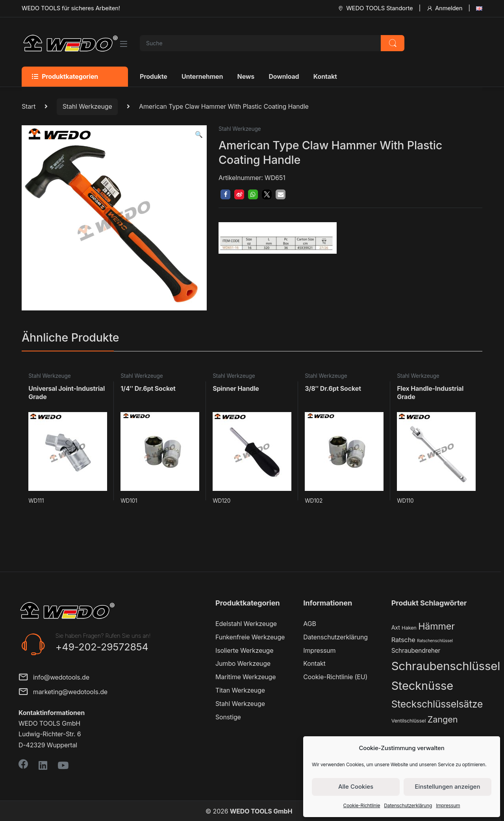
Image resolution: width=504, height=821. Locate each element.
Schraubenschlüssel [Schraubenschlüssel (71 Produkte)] (446, 666)
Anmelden (444, 8)
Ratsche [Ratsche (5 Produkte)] (403, 640)
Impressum (448, 805)
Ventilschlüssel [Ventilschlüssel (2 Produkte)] (409, 721)
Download (284, 76)
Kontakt (325, 76)
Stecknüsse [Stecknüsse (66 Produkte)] (422, 686)
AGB (309, 624)
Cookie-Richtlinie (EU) (335, 677)
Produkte (154, 76)
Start (29, 106)
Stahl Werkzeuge (87, 106)
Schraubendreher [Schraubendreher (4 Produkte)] (416, 651)
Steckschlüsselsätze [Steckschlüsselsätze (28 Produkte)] (437, 704)
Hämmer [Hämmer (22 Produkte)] (436, 626)
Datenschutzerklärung (408, 805)
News (246, 76)
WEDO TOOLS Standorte (375, 8)
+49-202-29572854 (102, 647)
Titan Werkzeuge (240, 690)
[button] (199, 135)
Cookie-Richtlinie (362, 805)
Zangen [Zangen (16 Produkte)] (443, 719)
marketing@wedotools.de (63, 692)
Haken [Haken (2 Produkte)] (409, 628)
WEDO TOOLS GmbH (261, 811)
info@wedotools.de (54, 678)
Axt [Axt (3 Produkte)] (396, 627)
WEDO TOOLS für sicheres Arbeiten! (71, 8)
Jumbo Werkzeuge (243, 663)
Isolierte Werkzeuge (244, 650)
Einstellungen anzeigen (448, 787)
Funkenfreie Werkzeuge (250, 637)
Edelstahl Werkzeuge (246, 624)
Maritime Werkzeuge (246, 677)
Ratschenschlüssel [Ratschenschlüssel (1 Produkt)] (435, 641)
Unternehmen (202, 76)
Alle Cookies (356, 787)
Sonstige (228, 717)
